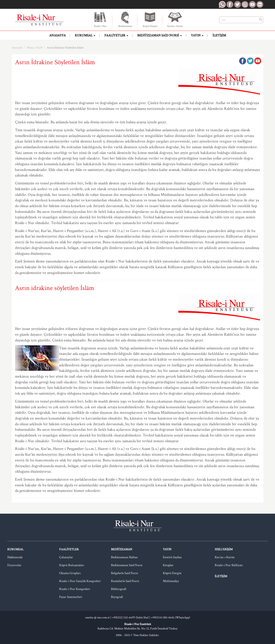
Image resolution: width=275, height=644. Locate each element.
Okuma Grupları (70, 573)
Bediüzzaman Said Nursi (160, 35)
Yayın (197, 35)
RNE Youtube (252, 4)
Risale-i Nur (100, 19)
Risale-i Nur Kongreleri (75, 589)
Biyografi (117, 597)
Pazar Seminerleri (71, 597)
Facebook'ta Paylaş (243, 61)
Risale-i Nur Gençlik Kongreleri (80, 581)
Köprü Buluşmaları (72, 565)
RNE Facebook (230, 4)
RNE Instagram (245, 4)
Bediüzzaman (125, 19)
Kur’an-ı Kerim (225, 557)
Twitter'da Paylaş (250, 61)
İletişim (219, 35)
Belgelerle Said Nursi (124, 573)
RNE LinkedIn (260, 4)
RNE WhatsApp (222, 4)
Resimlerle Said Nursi (125, 581)
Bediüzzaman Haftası (124, 557)
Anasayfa (57, 35)
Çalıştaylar (66, 557)
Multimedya (171, 581)
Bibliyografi (119, 589)
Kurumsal (85, 35)
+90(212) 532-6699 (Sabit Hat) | (131, 618)
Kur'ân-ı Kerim (175, 19)
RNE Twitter (237, 4)
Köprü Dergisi (150, 19)
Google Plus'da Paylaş (258, 61)
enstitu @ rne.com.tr (97, 618)
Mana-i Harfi (35, 48)
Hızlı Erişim (224, 549)
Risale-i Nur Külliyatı (229, 565)
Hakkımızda (15, 557)
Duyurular (14, 565)
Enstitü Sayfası (172, 557)
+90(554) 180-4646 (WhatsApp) (170, 618)
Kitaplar (168, 565)
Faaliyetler (116, 35)
